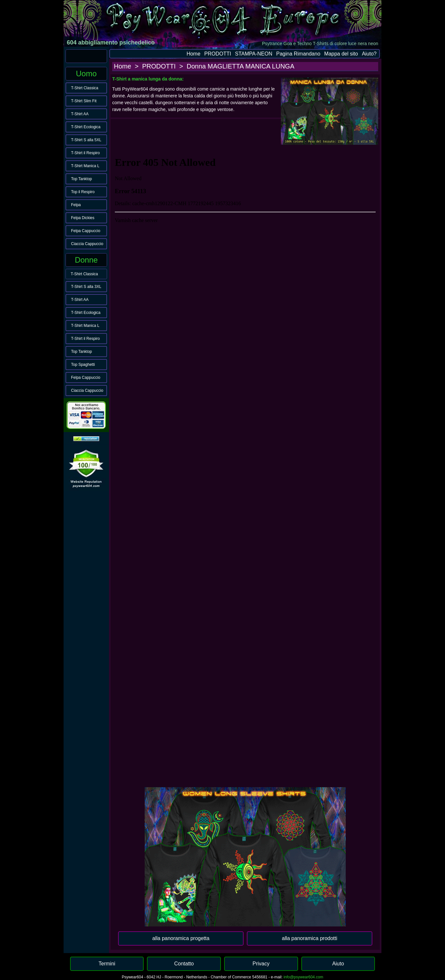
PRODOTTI (218, 54)
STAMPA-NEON (254, 54)
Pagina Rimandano (298, 54)
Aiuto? (369, 54)
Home (193, 54)
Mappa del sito (341, 54)
